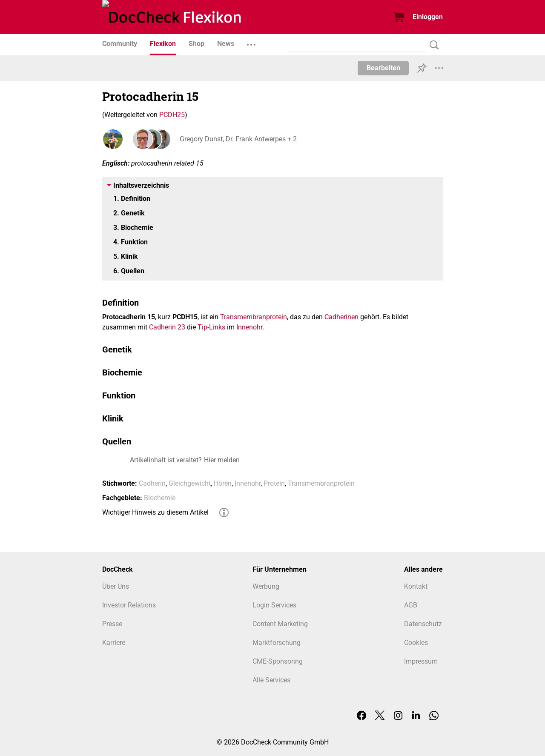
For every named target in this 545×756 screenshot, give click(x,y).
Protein (274, 483)
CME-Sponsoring (278, 661)
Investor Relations (129, 605)
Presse (112, 624)
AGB (411, 605)
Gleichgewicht (190, 483)
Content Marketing (280, 624)
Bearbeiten (383, 68)
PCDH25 (172, 115)
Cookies (416, 643)
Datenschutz (423, 624)
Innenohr (249, 327)
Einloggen (428, 17)
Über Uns (116, 586)
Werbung (266, 586)
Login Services (274, 605)
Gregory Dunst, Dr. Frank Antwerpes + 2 (237, 139)
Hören (223, 483)
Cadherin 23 (167, 327)
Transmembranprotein (254, 317)
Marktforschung (277, 643)
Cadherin (152, 483)
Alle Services (271, 680)
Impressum (421, 661)
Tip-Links (211, 327)
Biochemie (160, 498)
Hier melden (222, 460)
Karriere (114, 643)
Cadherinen (341, 317)
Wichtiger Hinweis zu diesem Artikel (155, 512)
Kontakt (416, 586)
